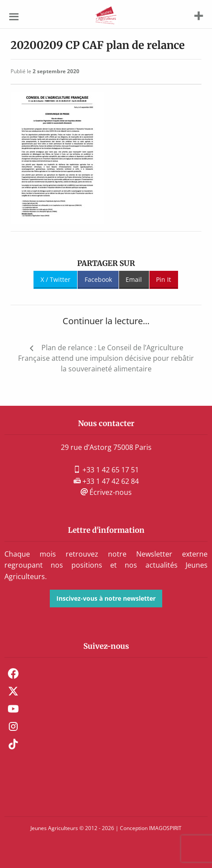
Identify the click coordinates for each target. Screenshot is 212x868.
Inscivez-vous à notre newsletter (106, 598)
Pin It (164, 279)
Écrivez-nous (106, 492)
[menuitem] (106, 673)
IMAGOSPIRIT (165, 828)
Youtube (13, 709)
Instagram (13, 726)
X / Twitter (56, 279)
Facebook (98, 279)
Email (134, 279)
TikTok (13, 744)
